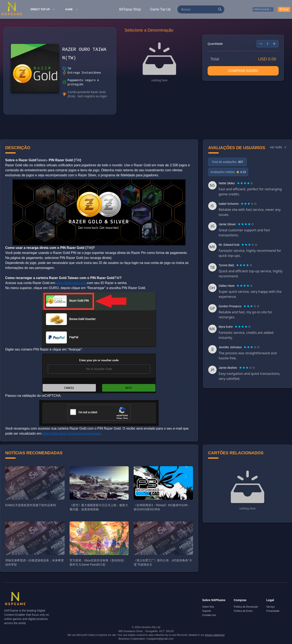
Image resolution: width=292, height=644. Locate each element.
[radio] (239, 183)
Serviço (270, 607)
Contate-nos (209, 615)
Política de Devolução (246, 607)
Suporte (207, 611)
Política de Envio (243, 611)
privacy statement (215, 635)
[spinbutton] (268, 44)
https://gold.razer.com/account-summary (71, 433)
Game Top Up (160, 9)
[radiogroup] (245, 183)
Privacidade (273, 611)
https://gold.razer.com (71, 283)
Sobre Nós (208, 607)
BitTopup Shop (130, 9)
